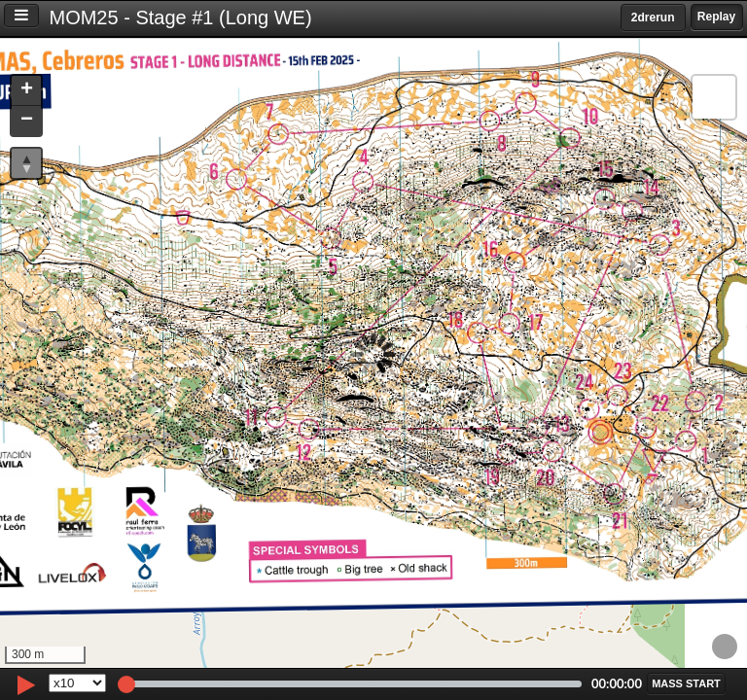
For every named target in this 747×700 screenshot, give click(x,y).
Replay (716, 17)
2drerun (653, 17)
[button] (26, 91)
